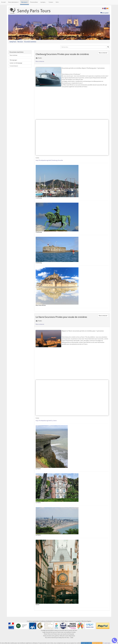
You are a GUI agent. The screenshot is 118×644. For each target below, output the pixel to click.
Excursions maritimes (30, 42)
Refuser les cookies (97, 643)
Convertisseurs (14, 66)
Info (57, 2)
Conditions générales (33, 621)
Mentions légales (86, 621)
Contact (51, 2)
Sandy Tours (13, 42)
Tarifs (63, 621)
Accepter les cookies (86, 643)
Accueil (3, 2)
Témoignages (13, 60)
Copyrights (78, 621)
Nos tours (24, 2)
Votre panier (104, 13)
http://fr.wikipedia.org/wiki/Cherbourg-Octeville (49, 160)
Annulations (57, 621)
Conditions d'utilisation (46, 621)
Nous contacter (103, 53)
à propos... (43, 2)
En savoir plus (107, 643)
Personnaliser (34, 2)
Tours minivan (13, 55)
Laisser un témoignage (16, 63)
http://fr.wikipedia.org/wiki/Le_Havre (46, 421)
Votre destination (13, 2)
